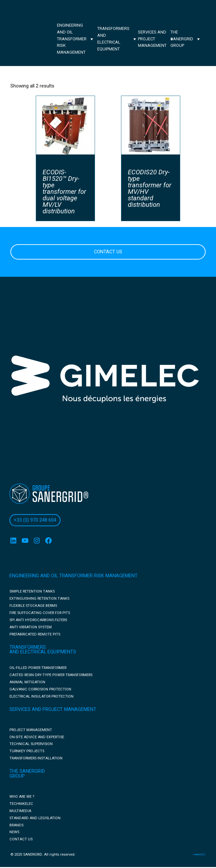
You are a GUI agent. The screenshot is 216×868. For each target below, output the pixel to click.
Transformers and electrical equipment (113, 39)
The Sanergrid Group (182, 39)
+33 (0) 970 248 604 (35, 520)
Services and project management (152, 39)
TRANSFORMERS (28, 647)
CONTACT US (108, 252)
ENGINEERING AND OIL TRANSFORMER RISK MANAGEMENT (74, 576)
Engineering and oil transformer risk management (72, 39)
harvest (199, 855)
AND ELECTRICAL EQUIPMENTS (43, 652)
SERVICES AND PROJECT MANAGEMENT (53, 709)
